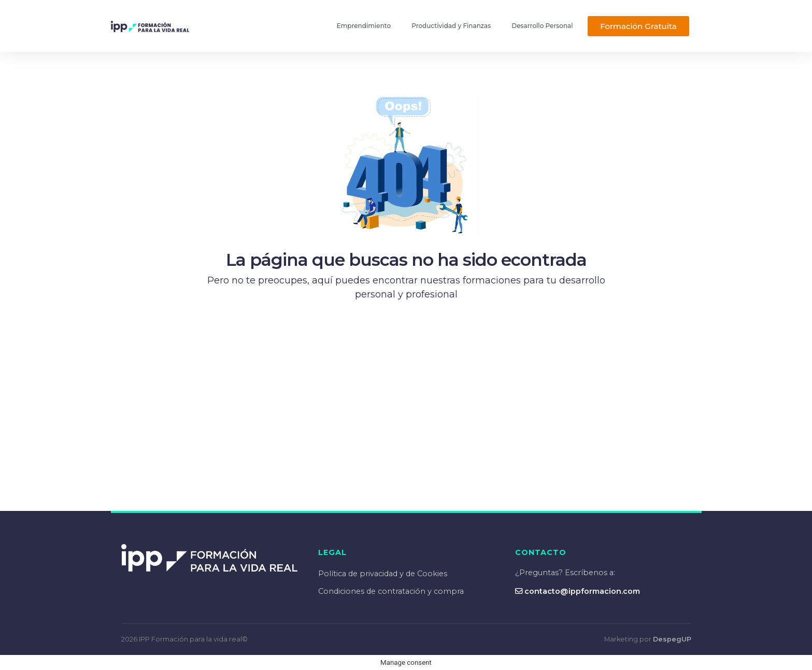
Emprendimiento (364, 26)
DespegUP (672, 639)
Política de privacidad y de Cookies (383, 574)
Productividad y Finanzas (451, 26)
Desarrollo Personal (542, 26)
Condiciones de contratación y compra (391, 591)
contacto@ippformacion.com (578, 591)
